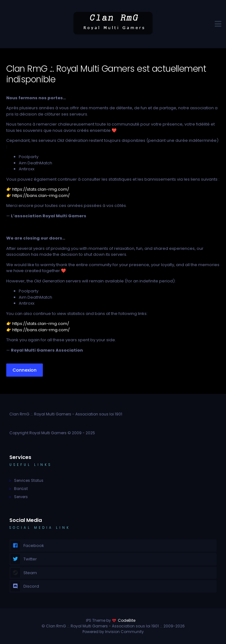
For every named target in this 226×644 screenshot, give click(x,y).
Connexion (25, 370)
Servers (21, 497)
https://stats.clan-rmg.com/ (41, 189)
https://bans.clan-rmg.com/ (41, 196)
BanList (21, 489)
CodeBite (127, 620)
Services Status (29, 480)
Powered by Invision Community (113, 632)
